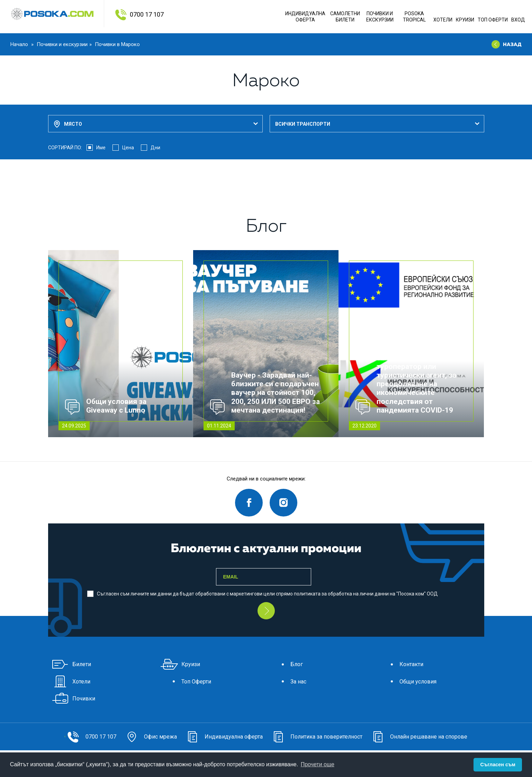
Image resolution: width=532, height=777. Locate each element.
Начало (20, 44)
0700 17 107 (147, 14)
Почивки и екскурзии (62, 44)
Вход (518, 20)
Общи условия (408, 682)
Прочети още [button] (318, 764)
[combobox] (155, 124)
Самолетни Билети (345, 17)
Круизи (465, 20)
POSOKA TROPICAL (414, 17)
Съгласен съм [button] (498, 765)
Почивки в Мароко (117, 44)
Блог (286, 664)
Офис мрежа (150, 737)
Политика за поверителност (316, 737)
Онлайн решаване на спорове (418, 737)
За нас (288, 682)
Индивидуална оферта (305, 17)
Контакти (401, 664)
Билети (71, 664)
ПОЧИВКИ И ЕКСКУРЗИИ (380, 17)
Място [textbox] (73, 124)
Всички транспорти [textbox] (303, 124)
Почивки (73, 699)
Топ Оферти (493, 20)
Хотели (443, 20)
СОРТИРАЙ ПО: (65, 148)
